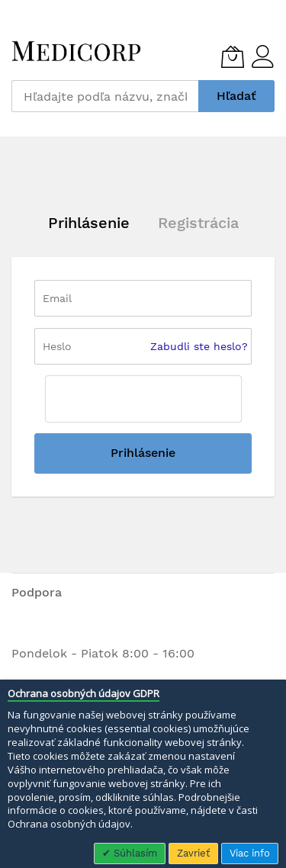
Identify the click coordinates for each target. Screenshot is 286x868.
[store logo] (76, 51)
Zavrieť (193, 853)
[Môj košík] (233, 56)
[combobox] (105, 96)
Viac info (250, 853)
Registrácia (198, 223)
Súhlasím (134, 853)
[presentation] (143, 399)
